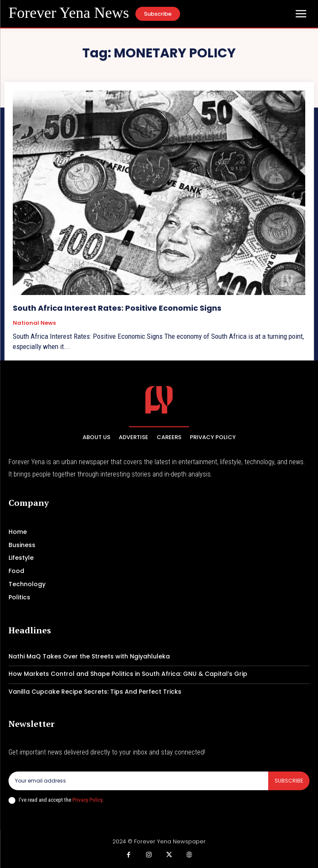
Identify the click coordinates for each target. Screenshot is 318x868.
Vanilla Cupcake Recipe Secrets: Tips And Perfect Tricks (95, 692)
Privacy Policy (87, 800)
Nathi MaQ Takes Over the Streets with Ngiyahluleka (89, 656)
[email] (138, 781)
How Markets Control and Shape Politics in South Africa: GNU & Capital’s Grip (128, 674)
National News (34, 323)
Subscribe (289, 781)
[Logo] (69, 13)
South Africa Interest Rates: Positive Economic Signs (117, 308)
